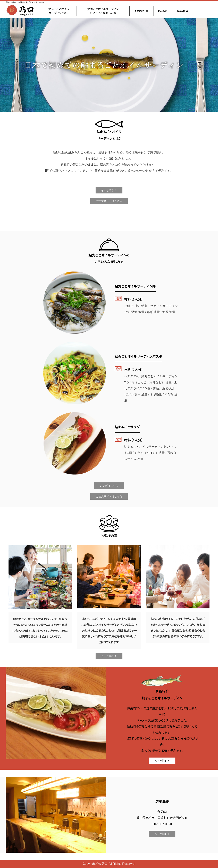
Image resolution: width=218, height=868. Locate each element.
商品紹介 (163, 11)
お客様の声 (141, 11)
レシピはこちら (109, 486)
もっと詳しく (109, 190)
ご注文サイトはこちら (109, 201)
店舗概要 (183, 11)
